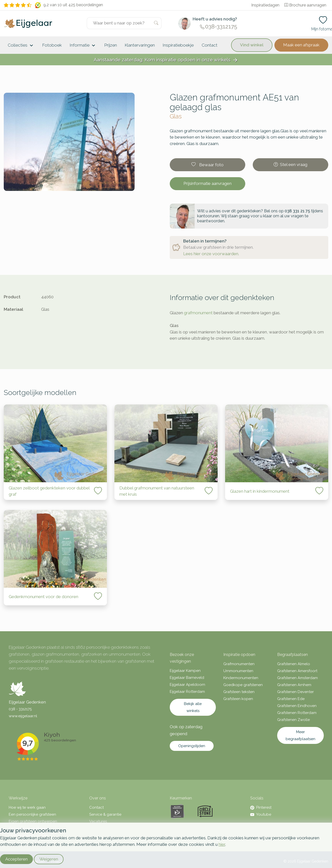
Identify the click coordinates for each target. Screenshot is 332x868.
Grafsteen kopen (238, 699)
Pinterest (261, 807)
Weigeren (49, 859)
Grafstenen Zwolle (293, 720)
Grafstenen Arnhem (294, 685)
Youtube (261, 814)
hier (222, 844)
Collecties (21, 46)
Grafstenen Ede (291, 699)
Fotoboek (52, 45)
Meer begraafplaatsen (300, 735)
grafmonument (198, 313)
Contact (209, 45)
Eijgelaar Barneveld (187, 678)
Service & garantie (105, 814)
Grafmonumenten (239, 664)
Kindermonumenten (241, 678)
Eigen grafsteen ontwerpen (33, 821)
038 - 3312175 (20, 709)
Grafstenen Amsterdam (297, 678)
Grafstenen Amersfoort (297, 671)
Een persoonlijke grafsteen (32, 814)
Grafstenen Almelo (294, 664)
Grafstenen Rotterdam (297, 713)
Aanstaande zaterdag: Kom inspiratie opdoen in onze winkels (166, 60)
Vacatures (98, 821)
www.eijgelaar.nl (23, 716)
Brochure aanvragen (305, 5)
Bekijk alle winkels (193, 707)
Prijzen (111, 45)
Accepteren (16, 859)
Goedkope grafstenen (243, 685)
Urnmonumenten (238, 671)
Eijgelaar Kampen (185, 671)
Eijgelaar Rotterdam (187, 692)
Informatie (83, 46)
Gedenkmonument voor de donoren (43, 597)
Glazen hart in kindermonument (260, 491)
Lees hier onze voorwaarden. (211, 254)
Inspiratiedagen (265, 5)
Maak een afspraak (301, 45)
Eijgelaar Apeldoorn (187, 685)
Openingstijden (192, 746)
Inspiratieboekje (178, 45)
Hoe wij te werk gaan (27, 807)
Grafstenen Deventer (295, 692)
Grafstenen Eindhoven (297, 706)
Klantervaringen (140, 45)
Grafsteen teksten (239, 692)
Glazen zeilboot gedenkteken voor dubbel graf (49, 491)
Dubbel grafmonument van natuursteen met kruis (157, 491)
